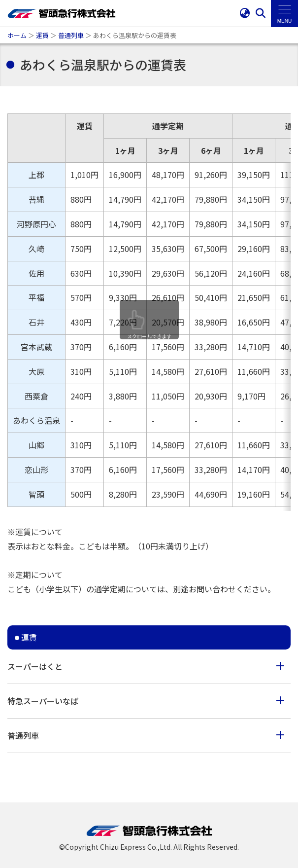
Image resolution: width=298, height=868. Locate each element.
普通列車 (71, 35)
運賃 (42, 35)
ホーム (17, 35)
